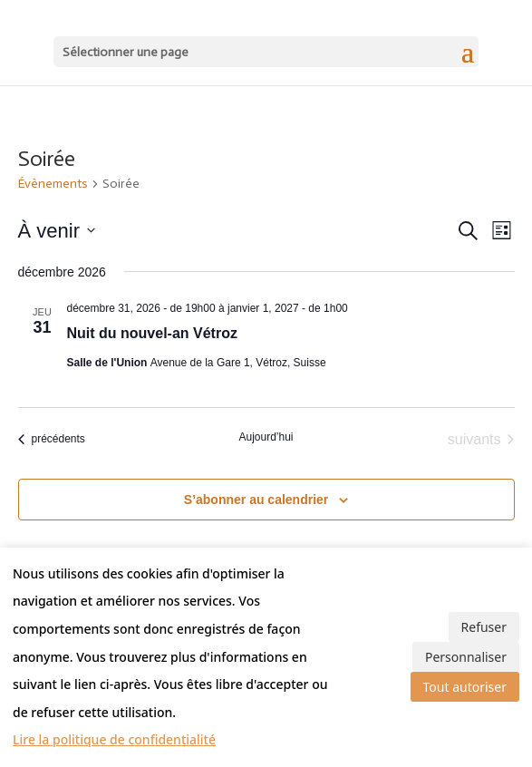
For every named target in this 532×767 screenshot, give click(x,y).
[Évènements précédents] (52, 440)
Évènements (53, 184)
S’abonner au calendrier (256, 500)
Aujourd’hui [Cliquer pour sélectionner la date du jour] (266, 437)
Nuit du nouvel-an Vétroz (152, 333)
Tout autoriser (465, 687)
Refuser (484, 627)
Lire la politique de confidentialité (114, 739)
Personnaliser (466, 657)
